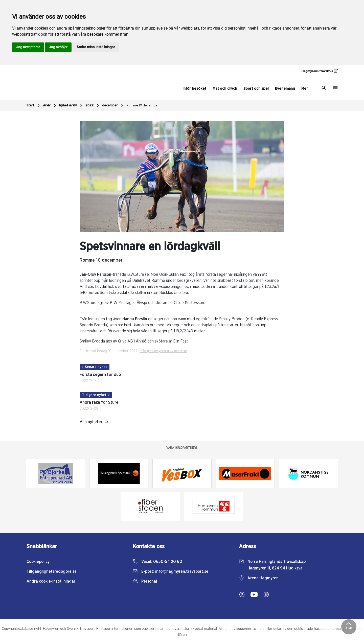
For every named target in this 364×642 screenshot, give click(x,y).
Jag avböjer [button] (58, 47)
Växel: (157, 562)
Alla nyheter (94, 422)
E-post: (170, 571)
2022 (93, 106)
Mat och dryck (225, 89)
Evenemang (285, 89)
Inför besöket (194, 89)
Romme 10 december (143, 106)
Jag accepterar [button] (28, 47)
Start (34, 106)
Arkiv (50, 106)
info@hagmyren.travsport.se (163, 351)
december (113, 106)
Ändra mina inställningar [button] (96, 47)
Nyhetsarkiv (71, 106)
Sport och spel (256, 89)
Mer (305, 89)
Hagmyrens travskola (320, 71)
